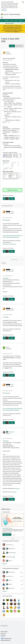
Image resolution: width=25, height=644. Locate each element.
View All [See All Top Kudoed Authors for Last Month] (5, 591)
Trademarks (3, 636)
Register (7, 20)
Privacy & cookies (4, 632)
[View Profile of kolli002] (8, 52)
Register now (17, 32)
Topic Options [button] (19, 46)
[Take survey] (7, 535)
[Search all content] (14, 23)
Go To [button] (21, 20)
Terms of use (3, 634)
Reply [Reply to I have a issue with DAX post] (12, 199)
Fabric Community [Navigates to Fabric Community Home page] (15, 14)
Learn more (4, 10)
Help (16, 20)
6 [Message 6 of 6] (7, 296)
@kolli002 (8, 220)
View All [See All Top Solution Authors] (5, 564)
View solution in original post (9, 244)
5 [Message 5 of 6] (7, 335)
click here (17, 488)
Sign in (12, 20)
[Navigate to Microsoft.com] (5, 14)
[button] (12, 46)
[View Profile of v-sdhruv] (12, 211)
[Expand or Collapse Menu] (2, 18)
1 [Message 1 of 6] (7, 195)
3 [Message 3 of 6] (7, 248)
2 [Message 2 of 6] (7, 496)
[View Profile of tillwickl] (8, 347)
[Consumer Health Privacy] (13, 640)
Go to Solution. (14, 190)
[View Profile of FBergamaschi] (11, 432)
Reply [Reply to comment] (12, 251)
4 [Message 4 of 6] (7, 372)
